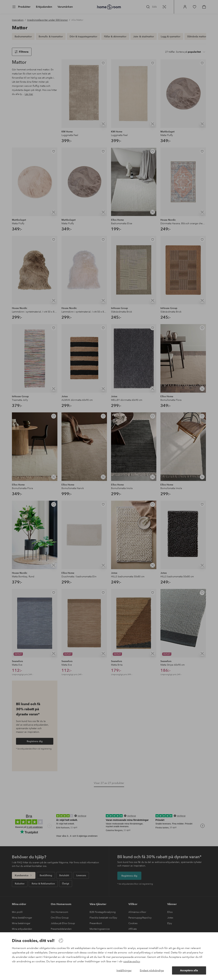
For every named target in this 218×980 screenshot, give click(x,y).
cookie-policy (132, 961)
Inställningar (124, 970)
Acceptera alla (189, 970)
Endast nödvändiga (152, 970)
